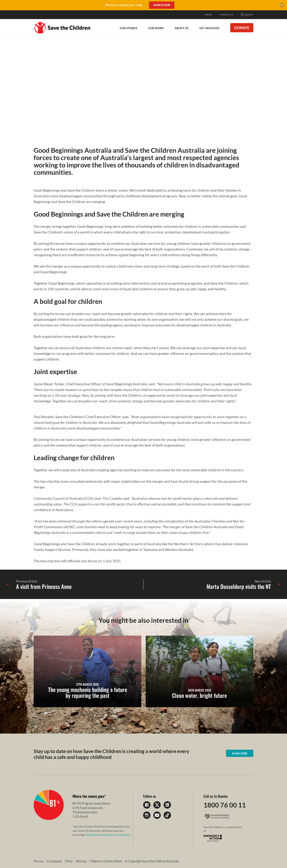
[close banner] (282, 6)
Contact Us (226, 15)
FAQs (69, 861)
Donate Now (162, 5)
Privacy (39, 861)
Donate (242, 28)
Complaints (54, 861)
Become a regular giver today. (124, 5)
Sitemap (81, 861)
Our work (156, 28)
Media (208, 15)
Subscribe (240, 753)
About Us (181, 28)
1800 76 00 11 (225, 805)
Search (247, 15)
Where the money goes (88, 796)
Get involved (209, 28)
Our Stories (128, 28)
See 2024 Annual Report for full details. (108, 835)
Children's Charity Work (106, 861)
